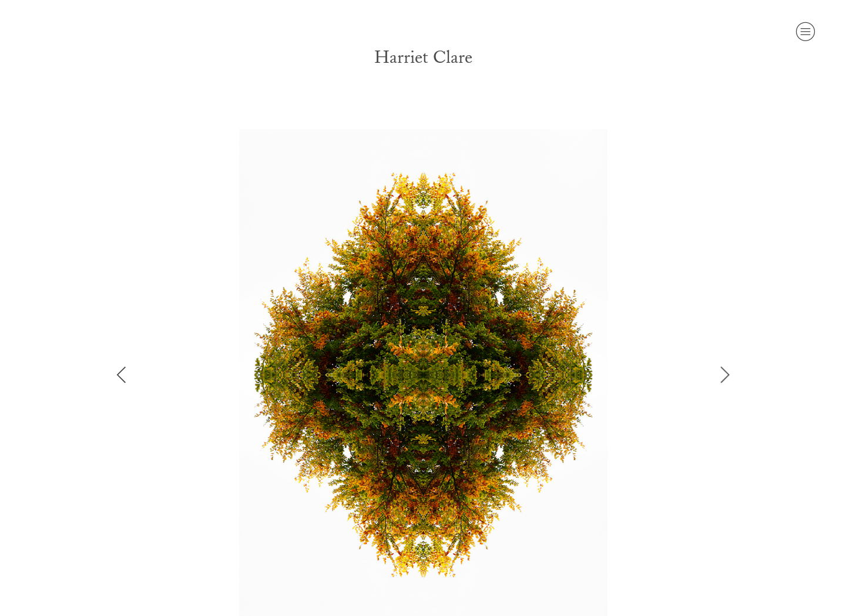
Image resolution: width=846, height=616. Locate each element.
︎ (805, 32)
